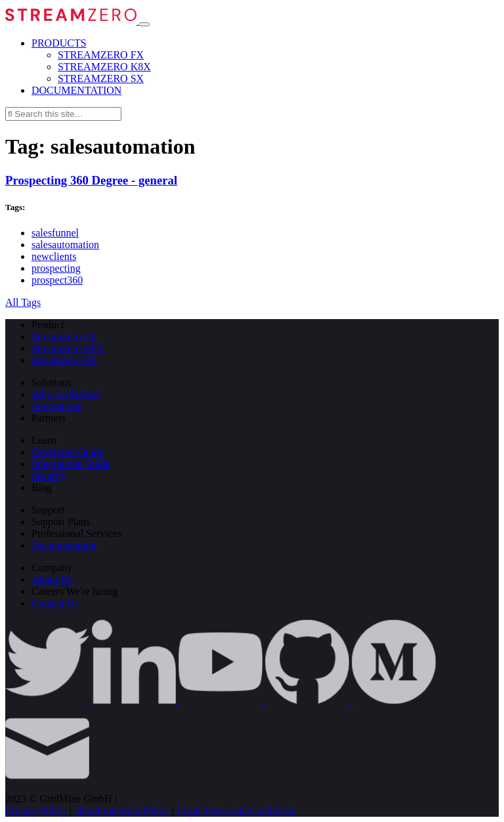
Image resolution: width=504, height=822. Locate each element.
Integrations (56, 406)
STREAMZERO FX (101, 55)
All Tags (23, 302)
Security (49, 476)
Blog (42, 487)
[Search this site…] (63, 114)
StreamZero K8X (68, 348)
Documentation (64, 545)
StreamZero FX (64, 336)
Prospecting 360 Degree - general (91, 180)
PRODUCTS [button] (59, 43)
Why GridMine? (66, 394)
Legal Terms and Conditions (236, 811)
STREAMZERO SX (101, 78)
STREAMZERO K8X (104, 67)
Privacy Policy (36, 811)
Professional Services (76, 533)
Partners (49, 418)
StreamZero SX (64, 360)
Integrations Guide (71, 464)
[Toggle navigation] (144, 24)
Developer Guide (68, 452)
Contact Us (55, 603)
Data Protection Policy (122, 811)
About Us (52, 579)
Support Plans (61, 522)
